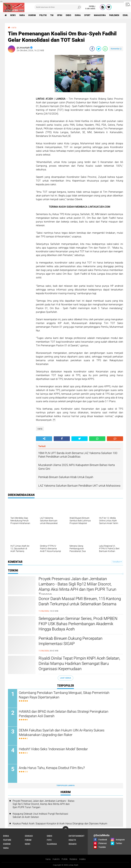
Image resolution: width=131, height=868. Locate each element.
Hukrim (56, 859)
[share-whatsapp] (105, 49)
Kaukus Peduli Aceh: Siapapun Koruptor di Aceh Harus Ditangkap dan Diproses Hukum (60, 824)
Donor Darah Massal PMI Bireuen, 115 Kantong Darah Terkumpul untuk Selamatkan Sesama (80, 601)
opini (60, 15)
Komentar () (116, 49)
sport (87, 15)
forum (28, 840)
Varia (48, 859)
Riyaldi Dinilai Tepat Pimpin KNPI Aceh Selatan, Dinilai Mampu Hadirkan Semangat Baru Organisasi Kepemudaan (79, 663)
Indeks (82, 859)
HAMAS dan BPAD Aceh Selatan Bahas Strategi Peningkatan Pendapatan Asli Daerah (64, 714)
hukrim (32, 15)
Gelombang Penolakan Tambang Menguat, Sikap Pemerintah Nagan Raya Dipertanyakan (64, 695)
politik (43, 15)
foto (49, 840)
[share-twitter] (99, 49)
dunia (78, 15)
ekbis (69, 15)
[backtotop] (65, 829)
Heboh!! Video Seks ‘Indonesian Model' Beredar (53, 749)
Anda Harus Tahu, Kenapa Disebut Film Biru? (52, 768)
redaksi (73, 844)
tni (52, 15)
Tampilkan (117, 562)
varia (22, 15)
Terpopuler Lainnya (65, 786)
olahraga (52, 844)
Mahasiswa (100, 15)
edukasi (29, 836)
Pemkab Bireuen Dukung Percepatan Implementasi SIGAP (70, 641)
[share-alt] (44, 439)
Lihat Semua (65, 678)
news (13, 15)
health (72, 840)
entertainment (77, 836)
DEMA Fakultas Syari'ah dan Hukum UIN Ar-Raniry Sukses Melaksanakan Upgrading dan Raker (62, 733)
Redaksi (73, 859)
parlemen (114, 15)
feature (7, 840)
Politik (65, 859)
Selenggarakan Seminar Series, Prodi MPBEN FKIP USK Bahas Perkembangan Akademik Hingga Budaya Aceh (78, 624)
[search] (58, 7)
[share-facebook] (92, 49)
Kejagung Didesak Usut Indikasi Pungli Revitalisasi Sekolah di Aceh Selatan (40, 815)
